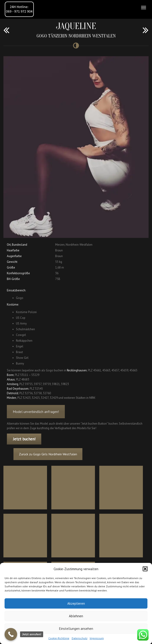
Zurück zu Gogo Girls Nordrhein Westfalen (58, 454)
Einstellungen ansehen (76, 629)
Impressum (97, 638)
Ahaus (11, 379)
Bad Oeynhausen (18, 389)
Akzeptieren (76, 603)
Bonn (10, 375)
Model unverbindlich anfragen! (36, 418)
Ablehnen (76, 616)
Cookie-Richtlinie (59, 638)
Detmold (13, 393)
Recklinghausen (77, 370)
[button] (145, 569)
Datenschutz (80, 638)
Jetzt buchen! (24, 439)
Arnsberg (13, 384)
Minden (12, 398)
